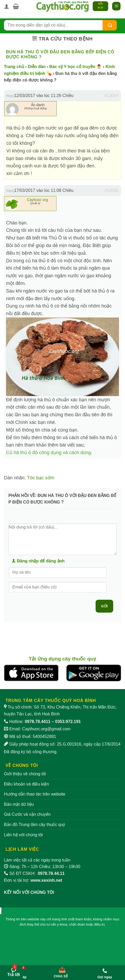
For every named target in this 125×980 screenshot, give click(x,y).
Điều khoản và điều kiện (26, 784)
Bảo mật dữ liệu (19, 804)
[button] (16, 6)
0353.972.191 (68, 722)
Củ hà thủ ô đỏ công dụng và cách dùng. (49, 453)
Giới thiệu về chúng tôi (25, 774)
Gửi (104, 606)
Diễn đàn (37, 67)
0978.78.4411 (38, 722)
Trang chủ (14, 67)
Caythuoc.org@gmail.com (46, 729)
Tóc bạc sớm (41, 478)
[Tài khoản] (7, 6)
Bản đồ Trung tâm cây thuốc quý (35, 825)
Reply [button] (10, 96)
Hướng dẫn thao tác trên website (35, 794)
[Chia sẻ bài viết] (61, 971)
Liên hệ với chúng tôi (23, 835)
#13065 (111, 190)
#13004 (111, 96)
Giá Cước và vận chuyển (27, 814)
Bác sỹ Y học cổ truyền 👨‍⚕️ (76, 67)
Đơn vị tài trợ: (33, 880)
